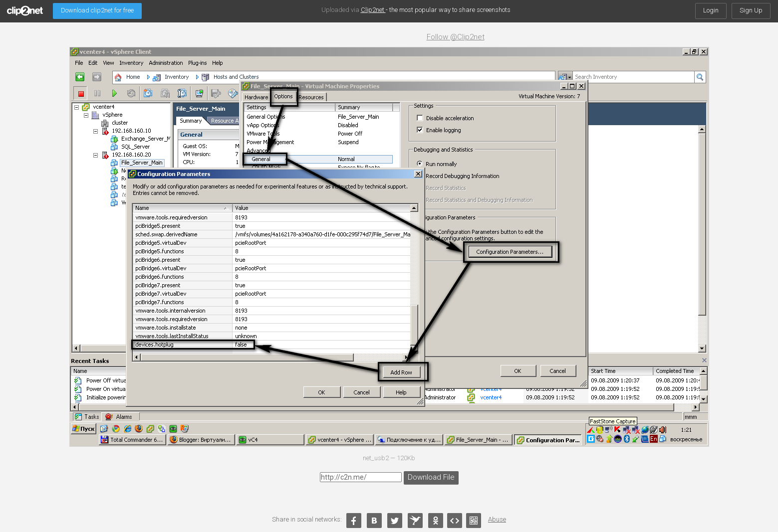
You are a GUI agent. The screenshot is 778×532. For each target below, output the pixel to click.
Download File (429, 476)
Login (711, 10)
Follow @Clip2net (456, 37)
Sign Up (751, 10)
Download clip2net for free (97, 10)
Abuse (497, 519)
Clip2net (373, 10)
